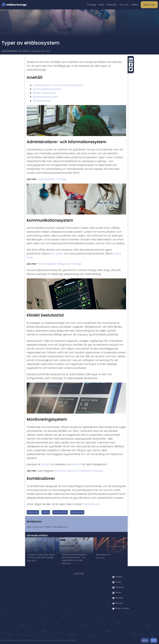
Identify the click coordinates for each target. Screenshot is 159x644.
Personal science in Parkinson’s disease (79, 471)
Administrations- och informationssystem (58, 85)
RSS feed (118, 598)
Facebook (118, 587)
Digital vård (33, 512)
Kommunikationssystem (47, 89)
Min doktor (57, 254)
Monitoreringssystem (46, 97)
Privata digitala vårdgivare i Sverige (59, 264)
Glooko (45, 464)
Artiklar (135, 5)
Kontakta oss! (92, 504)
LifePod (77, 464)
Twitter (117, 582)
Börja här (149, 5)
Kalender (112, 5)
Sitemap (118, 603)
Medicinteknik (77, 512)
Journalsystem (60, 512)
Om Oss (124, 5)
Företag (92, 5)
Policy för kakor (121, 608)
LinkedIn (117, 577)
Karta (101, 5)
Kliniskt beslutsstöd (44, 93)
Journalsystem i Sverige (52, 179)
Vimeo (117, 593)
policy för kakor (69, 640)
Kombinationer (42, 101)
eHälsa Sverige (14, 5)
